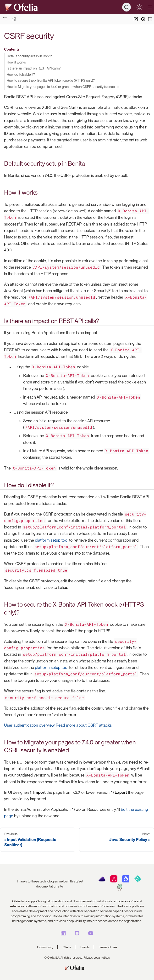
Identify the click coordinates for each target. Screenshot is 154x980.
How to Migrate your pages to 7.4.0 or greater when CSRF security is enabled (63, 87)
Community (45, 947)
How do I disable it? (21, 74)
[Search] (126, 7)
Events (85, 947)
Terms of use (108, 947)
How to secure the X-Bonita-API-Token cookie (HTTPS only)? (51, 80)
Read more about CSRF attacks (84, 725)
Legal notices (102, 958)
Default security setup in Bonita (29, 56)
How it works (16, 62)
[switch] (139, 7)
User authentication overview (29, 725)
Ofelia (67, 947)
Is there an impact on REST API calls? (34, 68)
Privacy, (88, 958)
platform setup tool (52, 540)
